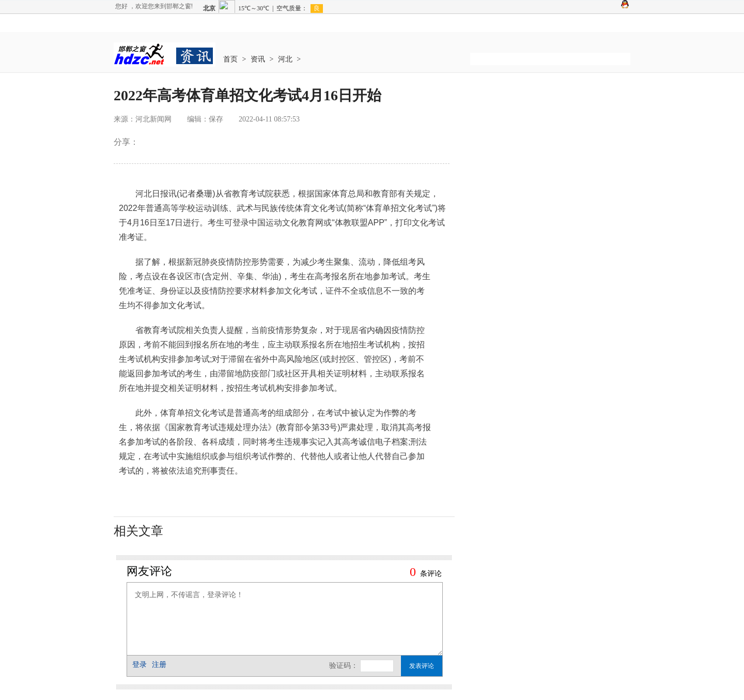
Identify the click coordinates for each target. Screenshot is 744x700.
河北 (285, 59)
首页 (230, 59)
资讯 (258, 59)
